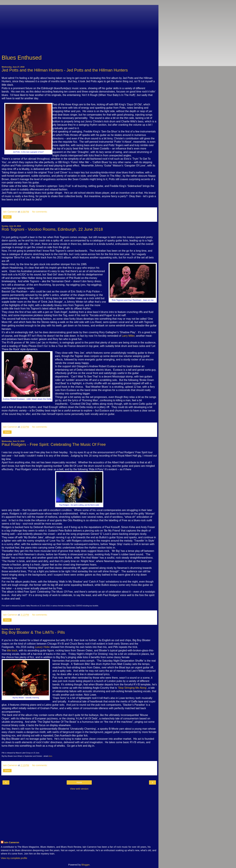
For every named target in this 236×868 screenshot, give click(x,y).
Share (7, 217)
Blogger (86, 865)
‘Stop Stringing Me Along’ (132, 688)
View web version (79, 789)
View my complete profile (14, 858)
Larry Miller (128, 336)
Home (79, 782)
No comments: (40, 212)
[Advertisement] (79, 28)
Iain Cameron (12, 842)
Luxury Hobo (42, 647)
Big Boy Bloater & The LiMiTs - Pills (33, 632)
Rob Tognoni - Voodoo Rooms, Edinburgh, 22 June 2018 (52, 229)
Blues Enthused (22, 58)
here (51, 756)
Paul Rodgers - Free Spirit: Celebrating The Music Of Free (54, 444)
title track (12, 650)
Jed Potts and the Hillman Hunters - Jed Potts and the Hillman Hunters (65, 70)
